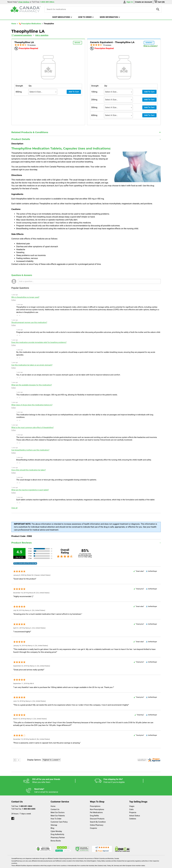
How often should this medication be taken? (29, 470)
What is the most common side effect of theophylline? (33, 428)
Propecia (133, 803)
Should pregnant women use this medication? (29, 323)
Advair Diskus (135, 806)
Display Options (34, 760)
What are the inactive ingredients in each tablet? (30, 490)
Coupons (93, 818)
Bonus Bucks (56, 831)
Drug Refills (94, 806)
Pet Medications (96, 803)
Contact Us (55, 800)
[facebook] (13, 808)
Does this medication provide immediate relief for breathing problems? (39, 342)
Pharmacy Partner (58, 828)
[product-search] (158, 9)
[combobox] (43, 92)
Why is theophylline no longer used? (25, 297)
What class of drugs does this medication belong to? (32, 405)
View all (14, 508)
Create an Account (144, 2)
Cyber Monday (56, 822)
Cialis (131, 800)
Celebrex (133, 809)
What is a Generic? (150, 46)
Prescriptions (95, 797)
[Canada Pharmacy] (26, 9)
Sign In (128, 2)
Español (83, 865)
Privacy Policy (123, 865)
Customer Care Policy (59, 812)
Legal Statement (107, 865)
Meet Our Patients (58, 806)
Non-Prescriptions (97, 800)
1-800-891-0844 (26, 797)
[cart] (159, 2)
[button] (17, 315)
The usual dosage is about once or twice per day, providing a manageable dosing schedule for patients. (57, 480)
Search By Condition (98, 812)
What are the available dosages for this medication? (32, 385)
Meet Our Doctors (58, 803)
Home (14, 24)
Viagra (132, 797)
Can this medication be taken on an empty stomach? (32, 365)
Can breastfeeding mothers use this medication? (30, 450)
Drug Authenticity (57, 825)
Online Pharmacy (97, 815)
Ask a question (42, 35)
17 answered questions (22, 35)
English (93, 865)
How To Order (56, 809)
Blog (52, 818)
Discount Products (97, 809)
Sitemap (54, 815)
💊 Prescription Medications (30, 24)
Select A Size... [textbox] (36, 92)
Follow (14, 300)
